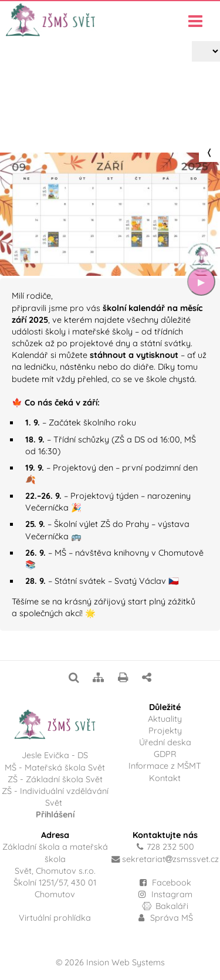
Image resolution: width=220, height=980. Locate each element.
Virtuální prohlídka (55, 918)
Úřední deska (165, 742)
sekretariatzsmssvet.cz (170, 859)
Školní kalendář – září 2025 (121, 122)
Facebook (172, 883)
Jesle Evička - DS (55, 755)
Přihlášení (55, 815)
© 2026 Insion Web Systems (110, 962)
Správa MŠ (165, 918)
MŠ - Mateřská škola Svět (55, 768)
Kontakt (165, 778)
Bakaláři (165, 906)
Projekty (51, 122)
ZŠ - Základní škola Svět (55, 779)
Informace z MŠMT (165, 766)
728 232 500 (170, 847)
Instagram (165, 894)
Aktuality (165, 719)
